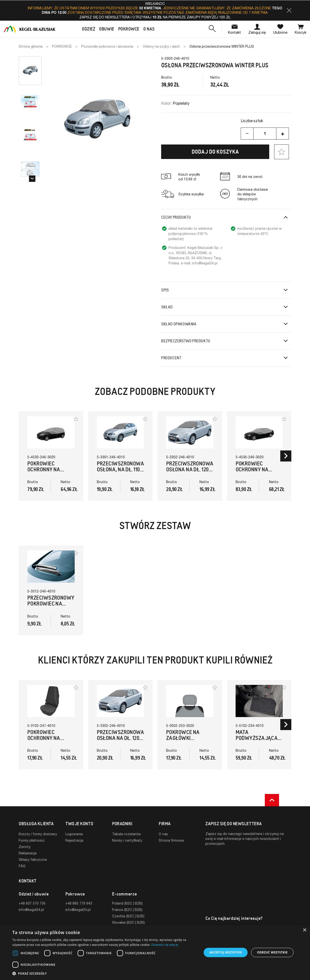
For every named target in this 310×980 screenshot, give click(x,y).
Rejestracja (74, 840)
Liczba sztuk (252, 121)
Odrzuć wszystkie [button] (272, 952)
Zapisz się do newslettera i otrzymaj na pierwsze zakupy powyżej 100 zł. (155, 17)
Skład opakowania (179, 324)
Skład (167, 307)
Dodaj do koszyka (215, 152)
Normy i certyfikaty (127, 840)
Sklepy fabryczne (33, 859)
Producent (171, 358)
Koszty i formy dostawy (38, 834)
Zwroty (25, 847)
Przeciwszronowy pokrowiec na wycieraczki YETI (51, 604)
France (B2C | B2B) (127, 910)
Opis (165, 290)
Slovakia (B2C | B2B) (128, 922)
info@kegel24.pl (31, 910)
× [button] (304, 930)
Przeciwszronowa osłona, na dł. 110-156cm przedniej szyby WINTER (120, 472)
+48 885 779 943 (79, 903)
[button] (289, 10)
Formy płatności (32, 840)
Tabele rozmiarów (127, 834)
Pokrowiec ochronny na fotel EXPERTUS (47, 738)
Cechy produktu (176, 217)
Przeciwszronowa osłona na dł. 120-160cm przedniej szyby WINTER (190, 472)
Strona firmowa (171, 840)
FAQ (22, 866)
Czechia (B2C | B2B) (128, 916)
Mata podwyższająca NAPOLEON (257, 738)
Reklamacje (28, 853)
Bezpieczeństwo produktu (186, 341)
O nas (163, 834)
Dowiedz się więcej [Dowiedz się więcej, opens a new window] (165, 945)
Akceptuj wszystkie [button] (226, 952)
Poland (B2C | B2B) (127, 903)
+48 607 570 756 (32, 903)
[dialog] (155, 952)
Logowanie (74, 834)
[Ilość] (265, 134)
